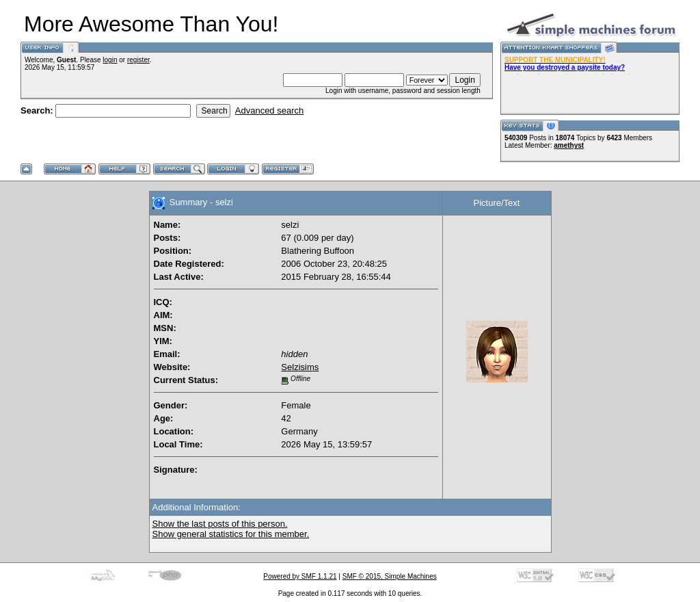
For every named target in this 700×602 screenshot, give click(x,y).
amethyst (569, 145)
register (138, 60)
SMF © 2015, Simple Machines (390, 576)
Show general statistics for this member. (231, 534)
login (110, 60)
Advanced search (269, 110)
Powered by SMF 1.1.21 (300, 576)
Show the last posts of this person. (220, 524)
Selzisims (300, 367)
